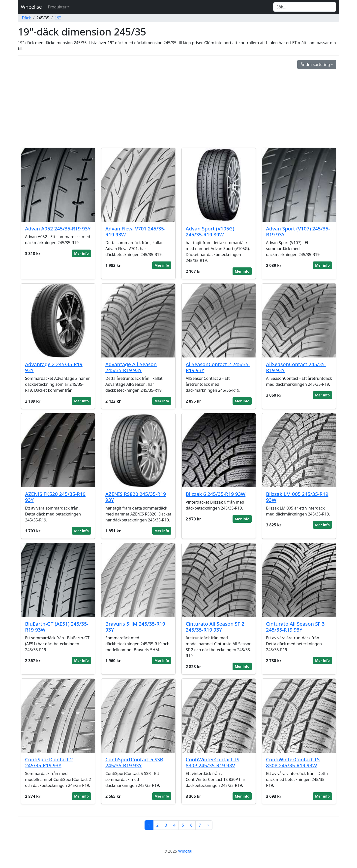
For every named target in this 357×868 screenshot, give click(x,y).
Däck (26, 18)
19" (58, 18)
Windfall (186, 851)
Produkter (57, 7)
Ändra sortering (315, 64)
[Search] (305, 7)
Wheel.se (31, 7)
